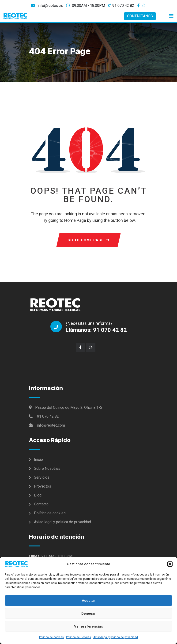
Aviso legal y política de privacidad (116, 637)
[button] (170, 564)
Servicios (42, 477)
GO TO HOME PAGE (88, 240)
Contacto (41, 504)
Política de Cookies (79, 637)
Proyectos (43, 486)
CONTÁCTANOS (140, 16)
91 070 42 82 (123, 6)
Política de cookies (51, 637)
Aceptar (88, 601)
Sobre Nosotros (47, 468)
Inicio (38, 460)
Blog (38, 495)
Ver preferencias (88, 626)
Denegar (88, 614)
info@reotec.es (50, 6)
